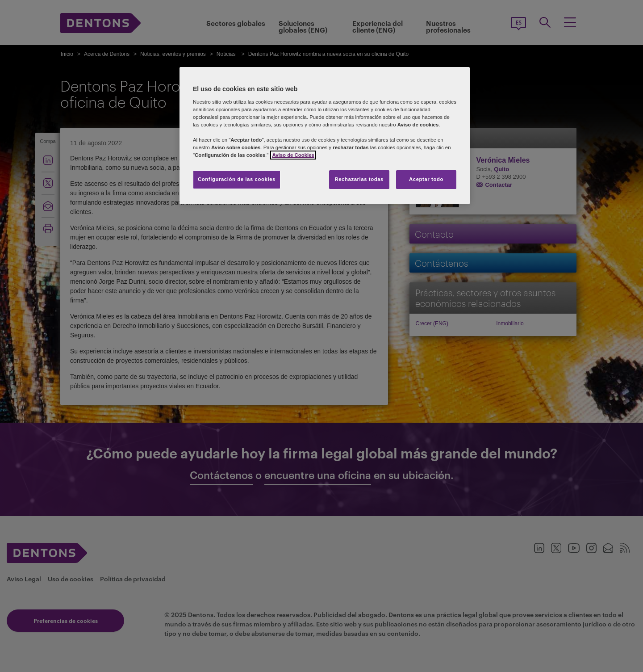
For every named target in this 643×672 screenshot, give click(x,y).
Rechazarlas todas (359, 179)
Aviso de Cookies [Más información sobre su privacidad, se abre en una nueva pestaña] (293, 155)
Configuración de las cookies (237, 179)
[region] (325, 136)
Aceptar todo (426, 179)
